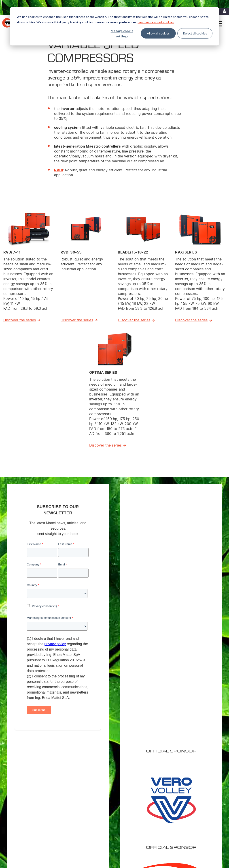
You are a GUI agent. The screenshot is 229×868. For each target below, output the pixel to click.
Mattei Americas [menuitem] (190, 782)
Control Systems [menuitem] (93, 812)
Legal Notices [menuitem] (31, 839)
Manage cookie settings (122, 34)
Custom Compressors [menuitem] (96, 794)
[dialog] (114, 26)
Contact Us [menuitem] (29, 844)
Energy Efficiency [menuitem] (143, 782)
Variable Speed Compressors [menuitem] (101, 782)
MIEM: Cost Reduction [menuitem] (146, 788)
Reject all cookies (195, 33)
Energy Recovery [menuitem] (142, 794)
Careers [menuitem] (185, 794)
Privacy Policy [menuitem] (72, 839)
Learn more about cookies (156, 22)
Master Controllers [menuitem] (94, 806)
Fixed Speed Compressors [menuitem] (99, 788)
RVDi (58, 170)
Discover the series (20, 320)
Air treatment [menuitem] (91, 800)
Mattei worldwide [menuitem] (191, 788)
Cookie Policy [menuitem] (51, 839)
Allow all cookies (158, 33)
